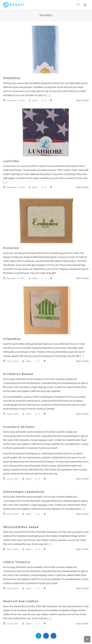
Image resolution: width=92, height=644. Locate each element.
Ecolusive (11, 248)
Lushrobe (11, 161)
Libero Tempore (17, 562)
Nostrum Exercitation (21, 601)
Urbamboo (12, 339)
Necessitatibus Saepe (21, 527)
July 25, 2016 (11, 361)
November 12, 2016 (14, 100)
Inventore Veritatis (19, 427)
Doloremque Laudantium (24, 492)
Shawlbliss (12, 78)
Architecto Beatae (18, 374)
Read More (82, 100)
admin (32, 100)
